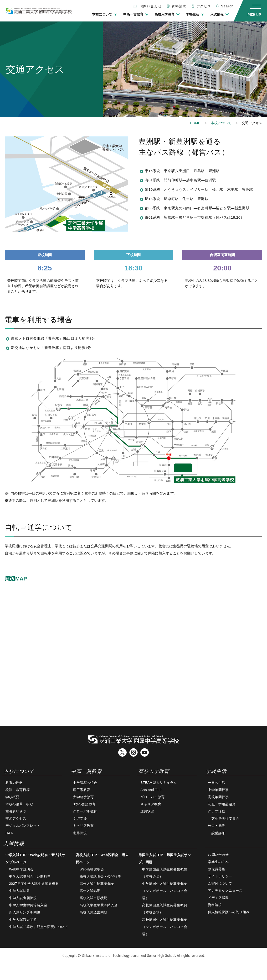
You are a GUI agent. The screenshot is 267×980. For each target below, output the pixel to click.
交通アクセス (16, 818)
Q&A (9, 833)
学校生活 (192, 14)
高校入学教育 (164, 14)
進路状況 (80, 833)
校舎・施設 (217, 826)
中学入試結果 (19, 891)
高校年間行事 (218, 797)
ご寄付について (220, 883)
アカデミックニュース (225, 890)
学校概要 (12, 797)
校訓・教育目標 (18, 790)
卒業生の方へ (218, 862)
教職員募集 (217, 869)
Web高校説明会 (92, 869)
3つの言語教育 (84, 804)
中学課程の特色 (85, 783)
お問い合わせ (218, 855)
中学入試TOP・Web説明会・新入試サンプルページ (35, 859)
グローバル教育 (85, 811)
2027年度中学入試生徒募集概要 (34, 884)
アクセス (204, 6)
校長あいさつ (16, 811)
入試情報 (217, 14)
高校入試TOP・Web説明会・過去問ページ (102, 859)
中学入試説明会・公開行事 (30, 876)
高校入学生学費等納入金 (99, 905)
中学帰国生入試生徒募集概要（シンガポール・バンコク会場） (165, 891)
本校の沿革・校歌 (19, 804)
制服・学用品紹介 (222, 804)
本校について (102, 14)
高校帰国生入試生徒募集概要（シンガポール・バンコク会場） (165, 927)
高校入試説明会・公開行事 (100, 876)
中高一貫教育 (133, 14)
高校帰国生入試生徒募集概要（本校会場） (165, 909)
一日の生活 (217, 783)
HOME (195, 123)
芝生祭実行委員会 (225, 818)
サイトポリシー (220, 876)
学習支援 (80, 818)
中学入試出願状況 (23, 898)
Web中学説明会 (21, 869)
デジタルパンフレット (23, 826)
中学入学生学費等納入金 (28, 905)
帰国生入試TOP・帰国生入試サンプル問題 (165, 859)
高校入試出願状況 (93, 898)
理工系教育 (82, 790)
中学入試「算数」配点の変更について (39, 927)
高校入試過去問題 (93, 912)
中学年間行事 (218, 790)
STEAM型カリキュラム (159, 783)
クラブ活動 (217, 811)
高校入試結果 (90, 891)
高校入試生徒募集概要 (97, 884)
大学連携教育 (83, 797)
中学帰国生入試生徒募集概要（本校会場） (165, 873)
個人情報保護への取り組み (229, 912)
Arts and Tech (151, 790)
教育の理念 (14, 783)
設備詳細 (218, 833)
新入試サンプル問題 (25, 912)
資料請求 (179, 6)
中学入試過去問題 (23, 920)
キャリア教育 (83, 826)
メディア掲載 (218, 898)
